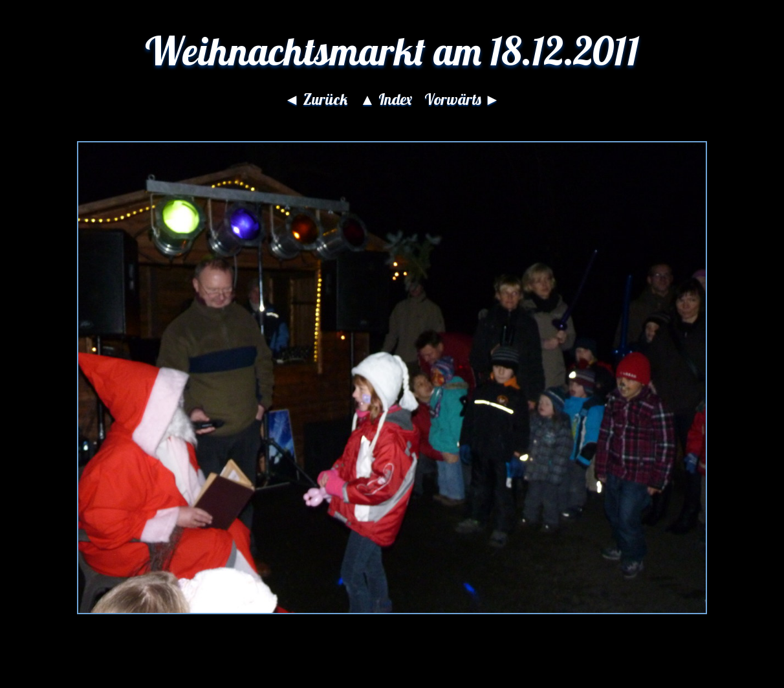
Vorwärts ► (462, 99)
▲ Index (386, 99)
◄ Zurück (316, 99)
